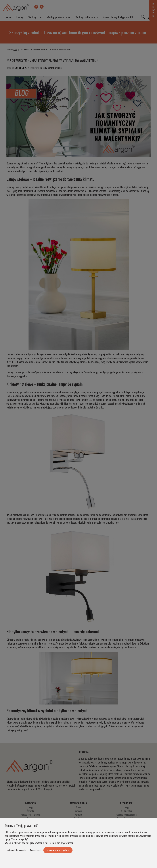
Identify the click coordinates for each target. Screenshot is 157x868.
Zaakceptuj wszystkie (58, 850)
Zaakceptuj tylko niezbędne (16, 850)
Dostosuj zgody (36, 850)
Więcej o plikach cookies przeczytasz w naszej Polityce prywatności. (39, 843)
